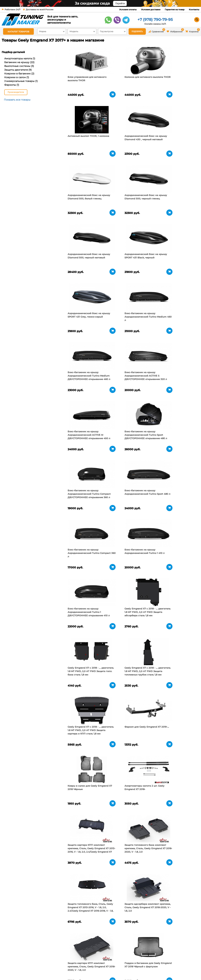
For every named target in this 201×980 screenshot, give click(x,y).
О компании (44, 962)
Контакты (194, 9)
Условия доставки (151, 9)
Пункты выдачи (46, 966)
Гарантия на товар (175, 9)
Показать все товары (17, 100)
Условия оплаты (128, 9)
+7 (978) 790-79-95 (155, 20)
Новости (41, 971)
